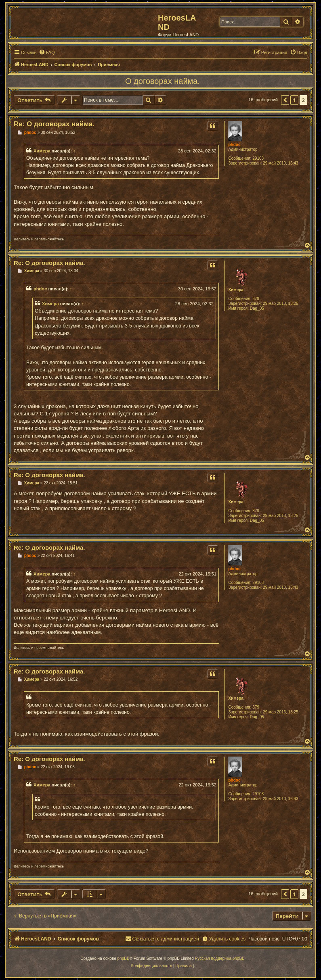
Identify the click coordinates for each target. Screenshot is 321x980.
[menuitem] (47, 52)
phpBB (124, 958)
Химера (42, 151)
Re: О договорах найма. (54, 124)
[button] (285, 100)
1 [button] (294, 100)
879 (256, 299)
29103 (258, 158)
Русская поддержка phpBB (220, 958)
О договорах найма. (163, 81)
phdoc (234, 145)
